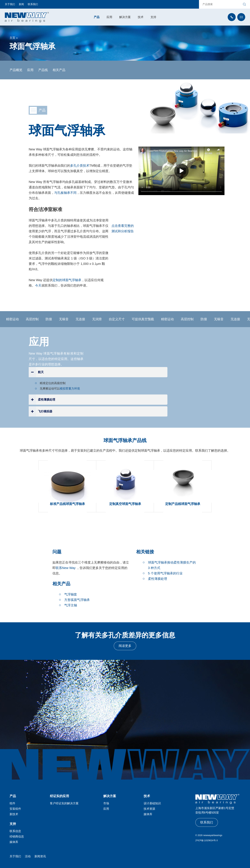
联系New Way (66, 568)
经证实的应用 (59, 796)
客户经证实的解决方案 (64, 803)
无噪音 (65, 319)
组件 (12, 803)
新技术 (14, 814)
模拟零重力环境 (70, 389)
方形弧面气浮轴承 (77, 600)
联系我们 (33, 4)
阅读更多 (125, 646)
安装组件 (15, 809)
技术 (141, 17)
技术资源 (149, 809)
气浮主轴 (71, 605)
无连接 (82, 319)
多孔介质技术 (80, 166)
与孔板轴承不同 (65, 193)
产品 (97, 17)
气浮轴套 (71, 594)
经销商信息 (17, 837)
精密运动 (14, 319)
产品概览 (16, 70)
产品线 (43, 70)
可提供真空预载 (144, 319)
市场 (106, 803)
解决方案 (125, 17)
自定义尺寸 (118, 319)
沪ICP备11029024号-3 (206, 840)
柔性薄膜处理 (158, 579)
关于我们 (10, 4)
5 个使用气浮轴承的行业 (165, 573)
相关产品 (59, 70)
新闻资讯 (40, 856)
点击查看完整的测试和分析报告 (123, 228)
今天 (38, 285)
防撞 (50, 319)
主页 (12, 38)
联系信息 (15, 831)
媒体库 (148, 814)
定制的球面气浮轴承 (67, 280)
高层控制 (34, 319)
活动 (28, 856)
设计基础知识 (152, 803)
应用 (109, 17)
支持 (153, 17)
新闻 (21, 4)
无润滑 (99, 319)
